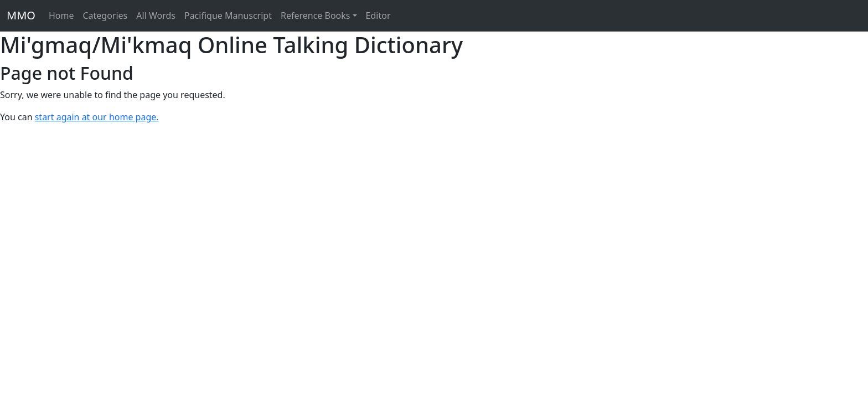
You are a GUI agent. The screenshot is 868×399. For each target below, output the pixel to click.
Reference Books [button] (316, 16)
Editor (378, 16)
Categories (105, 16)
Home (61, 16)
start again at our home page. (97, 117)
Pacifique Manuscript (228, 16)
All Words (156, 16)
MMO (21, 15)
